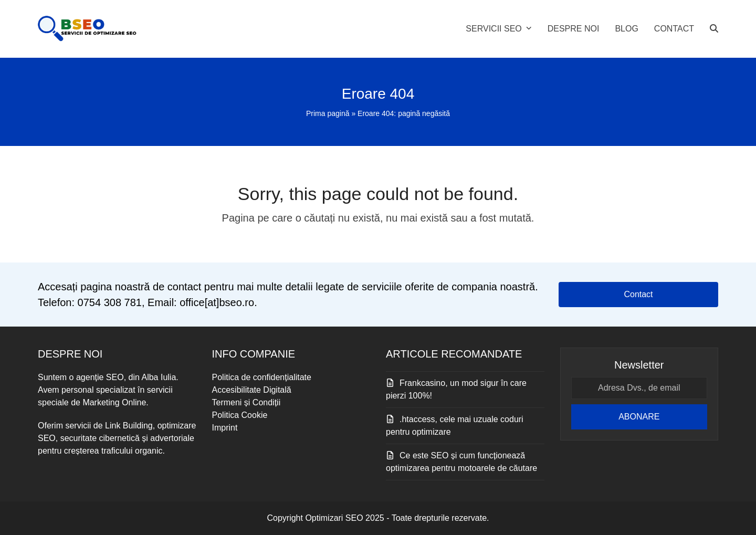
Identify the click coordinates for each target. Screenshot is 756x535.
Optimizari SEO (334, 518)
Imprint (225, 428)
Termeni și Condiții (246, 402)
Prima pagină (328, 113)
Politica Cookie (240, 415)
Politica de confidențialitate (262, 377)
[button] (714, 29)
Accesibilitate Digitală (252, 390)
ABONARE (639, 417)
